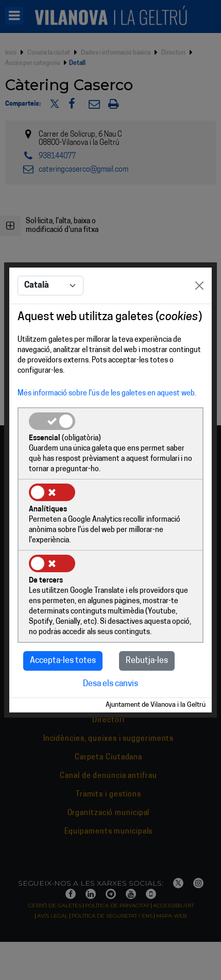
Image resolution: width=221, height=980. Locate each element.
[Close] (199, 286)
